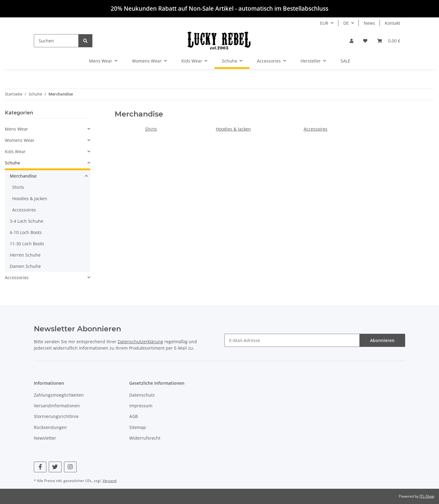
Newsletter (45, 438)
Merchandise (23, 176)
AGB (134, 416)
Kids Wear (15, 151)
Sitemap (138, 427)
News (369, 23)
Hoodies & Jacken (233, 129)
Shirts (151, 129)
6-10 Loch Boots (26, 232)
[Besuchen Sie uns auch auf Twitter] (55, 467)
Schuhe (12, 163)
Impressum (141, 406)
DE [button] (346, 23)
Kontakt (393, 23)
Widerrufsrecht (145, 438)
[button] (352, 41)
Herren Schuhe (25, 255)
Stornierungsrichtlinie (56, 416)
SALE (345, 61)
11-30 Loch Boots (27, 244)
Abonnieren (382, 340)
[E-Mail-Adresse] (292, 340)
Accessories (17, 277)
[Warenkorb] (389, 41)
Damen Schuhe (25, 266)
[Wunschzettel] (365, 41)
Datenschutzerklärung (140, 342)
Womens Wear (20, 140)
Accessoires (316, 129)
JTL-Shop (427, 496)
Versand (109, 481)
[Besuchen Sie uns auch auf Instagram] (70, 467)
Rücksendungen (50, 427)
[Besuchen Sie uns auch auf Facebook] (40, 467)
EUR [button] (324, 23)
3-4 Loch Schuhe (27, 221)
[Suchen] (56, 41)
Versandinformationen (57, 406)
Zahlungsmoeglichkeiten (59, 395)
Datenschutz (142, 395)
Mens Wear (16, 129)
